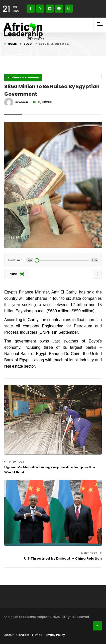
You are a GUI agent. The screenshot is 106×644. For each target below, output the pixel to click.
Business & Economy (23, 77)
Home (12, 44)
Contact (23, 635)
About (9, 635)
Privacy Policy (55, 635)
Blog (28, 44)
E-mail (37, 635)
